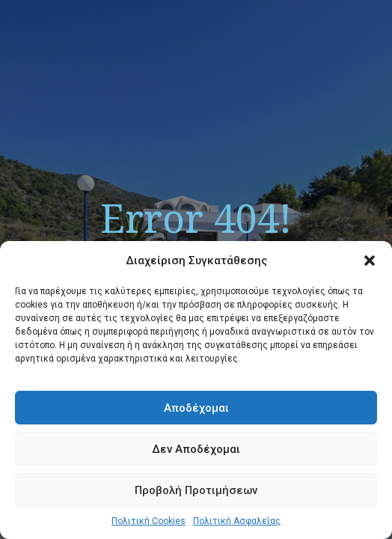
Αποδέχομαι (196, 408)
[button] (370, 261)
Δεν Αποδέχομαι (196, 449)
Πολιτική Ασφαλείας (237, 521)
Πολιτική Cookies (148, 521)
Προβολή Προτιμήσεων (196, 490)
